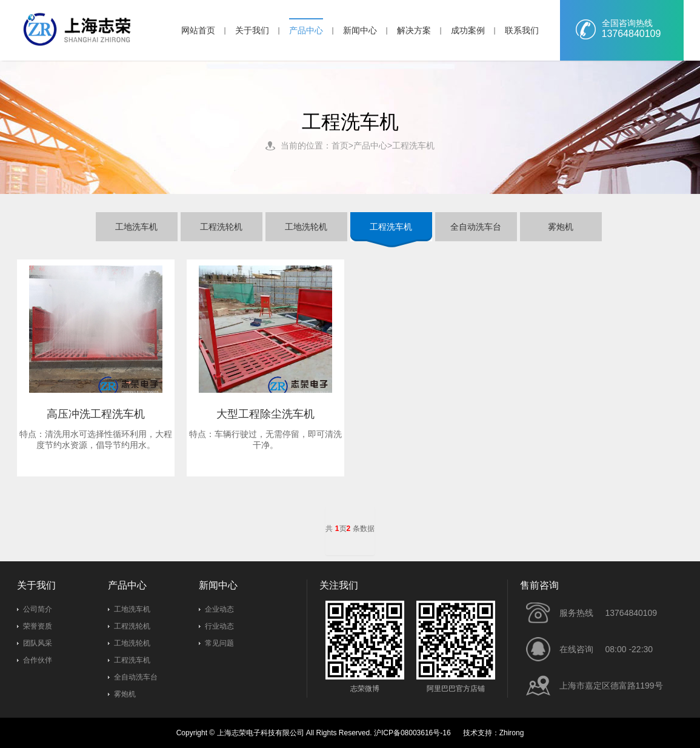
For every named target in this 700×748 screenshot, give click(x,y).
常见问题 (219, 643)
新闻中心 (360, 30)
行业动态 (219, 626)
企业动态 (219, 609)
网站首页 (198, 30)
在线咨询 (576, 649)
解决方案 (414, 30)
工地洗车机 (132, 609)
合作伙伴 (38, 660)
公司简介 (38, 609)
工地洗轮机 (132, 643)
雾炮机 (125, 694)
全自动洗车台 (136, 677)
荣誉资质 (38, 626)
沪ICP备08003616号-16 (412, 733)
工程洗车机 (413, 145)
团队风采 (38, 643)
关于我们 (252, 30)
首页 (340, 145)
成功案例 (468, 30)
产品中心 (306, 30)
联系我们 (522, 30)
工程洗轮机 (132, 626)
